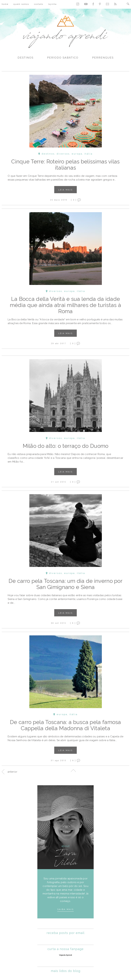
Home (5, 4)
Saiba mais (65, 909)
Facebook (93, 4)
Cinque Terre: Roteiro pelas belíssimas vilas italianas (65, 165)
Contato (39, 4)
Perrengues (103, 58)
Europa (77, 154)
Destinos (26, 58)
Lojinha (52, 4)
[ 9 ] (73, 623)
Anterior (13, 772)
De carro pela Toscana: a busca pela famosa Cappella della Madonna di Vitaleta (65, 725)
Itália (89, 154)
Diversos (63, 154)
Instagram (78, 4)
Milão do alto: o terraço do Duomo (66, 446)
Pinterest (100, 4)
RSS (115, 4)
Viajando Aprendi (65, 955)
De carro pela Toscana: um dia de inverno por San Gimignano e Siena (65, 584)
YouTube (86, 4)
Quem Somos (21, 4)
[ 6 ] (73, 760)
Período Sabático (63, 58)
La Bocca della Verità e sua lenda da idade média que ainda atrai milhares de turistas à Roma (65, 305)
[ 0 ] (74, 200)
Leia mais (65, 190)
